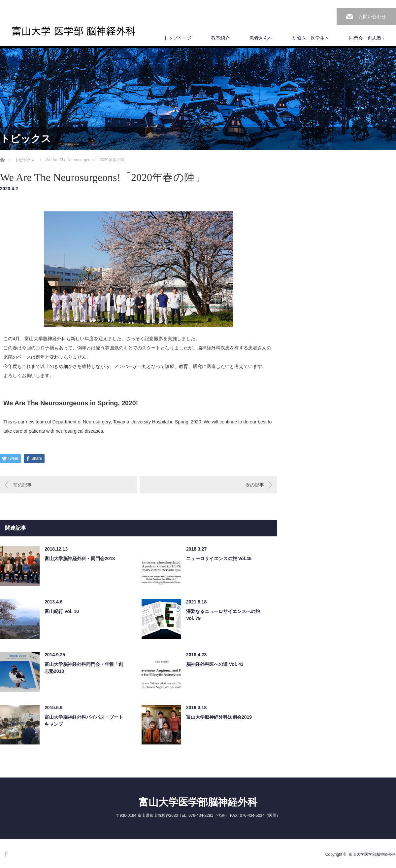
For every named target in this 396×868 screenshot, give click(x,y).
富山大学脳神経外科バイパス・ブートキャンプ (84, 721)
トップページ (178, 38)
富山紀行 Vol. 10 (62, 611)
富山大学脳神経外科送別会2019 (219, 717)
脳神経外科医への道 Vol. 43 (215, 664)
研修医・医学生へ (311, 38)
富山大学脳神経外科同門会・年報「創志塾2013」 (84, 668)
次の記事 (255, 485)
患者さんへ (261, 38)
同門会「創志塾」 (368, 38)
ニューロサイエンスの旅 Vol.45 (219, 559)
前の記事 (22, 485)
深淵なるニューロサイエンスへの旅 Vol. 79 (223, 615)
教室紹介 (220, 38)
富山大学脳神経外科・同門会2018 (80, 559)
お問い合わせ (372, 17)
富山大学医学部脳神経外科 (198, 802)
